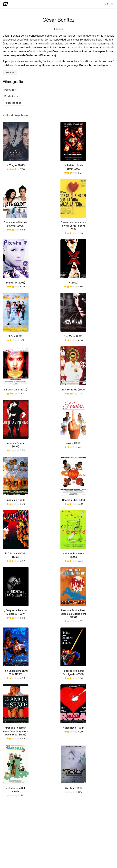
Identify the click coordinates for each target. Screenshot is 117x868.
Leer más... (10, 135)
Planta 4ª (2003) (16, 345)
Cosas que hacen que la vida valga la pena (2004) (73, 288)
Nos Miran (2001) (73, 398)
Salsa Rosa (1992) (73, 790)
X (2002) (73, 345)
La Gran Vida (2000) (16, 452)
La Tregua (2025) (16, 228)
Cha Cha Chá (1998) (73, 562)
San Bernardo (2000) (73, 452)
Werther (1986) (73, 850)
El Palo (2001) (16, 398)
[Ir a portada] (5, 4)
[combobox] (11, 152)
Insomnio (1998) (16, 562)
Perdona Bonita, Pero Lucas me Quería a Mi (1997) (73, 676)
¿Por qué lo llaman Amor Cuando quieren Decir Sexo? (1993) (16, 793)
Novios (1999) (73, 505)
